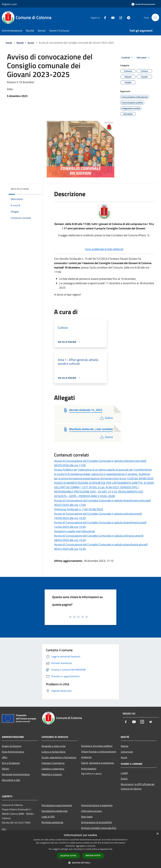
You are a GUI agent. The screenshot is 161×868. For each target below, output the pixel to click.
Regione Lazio (9, 4)
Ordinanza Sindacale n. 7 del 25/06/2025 (79, 509)
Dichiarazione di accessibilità (96, 822)
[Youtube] (112, 17)
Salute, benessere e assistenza (97, 763)
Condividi (128, 58)
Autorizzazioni (89, 768)
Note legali (87, 817)
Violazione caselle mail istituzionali (75, 531)
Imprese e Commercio (53, 763)
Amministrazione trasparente (97, 805)
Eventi (124, 779)
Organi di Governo (12, 746)
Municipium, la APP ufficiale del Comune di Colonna (138, 786)
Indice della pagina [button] (20, 189)
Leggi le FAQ (48, 817)
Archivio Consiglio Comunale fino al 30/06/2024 (99, 830)
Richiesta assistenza (52, 822)
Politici (6, 769)
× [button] (157, 834)
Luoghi (124, 773)
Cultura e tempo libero (53, 752)
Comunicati (127, 752)
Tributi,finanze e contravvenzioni (99, 752)
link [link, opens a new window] (111, 849)
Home (9, 43)
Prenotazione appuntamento (57, 805)
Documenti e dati (11, 780)
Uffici (5, 757)
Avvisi (31, 43)
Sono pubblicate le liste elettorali (104, 249)
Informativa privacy (92, 811)
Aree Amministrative (13, 752)
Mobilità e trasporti (52, 774)
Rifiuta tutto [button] (93, 856)
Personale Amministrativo (16, 774)
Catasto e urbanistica (53, 769)
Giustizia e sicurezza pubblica (97, 746)
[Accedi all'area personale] (143, 4)
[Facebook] (104, 17)
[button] (80, 863)
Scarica (106, 417)
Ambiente (86, 757)
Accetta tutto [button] (68, 856)
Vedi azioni (144, 58)
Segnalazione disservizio (54, 811)
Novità (20, 43)
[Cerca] (155, 17)
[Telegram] (127, 17)
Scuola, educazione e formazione (59, 757)
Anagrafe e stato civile (53, 746)
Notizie (125, 746)
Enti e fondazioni (11, 763)
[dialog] (80, 849)
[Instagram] (119, 17)
